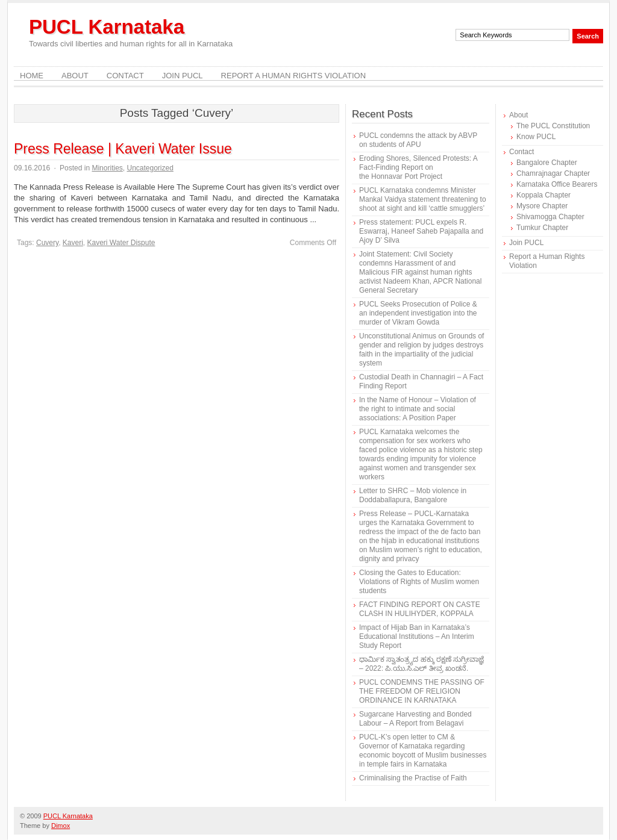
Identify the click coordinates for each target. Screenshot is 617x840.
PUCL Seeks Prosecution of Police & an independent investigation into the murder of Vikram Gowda (418, 313)
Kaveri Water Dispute (121, 243)
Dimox (61, 826)
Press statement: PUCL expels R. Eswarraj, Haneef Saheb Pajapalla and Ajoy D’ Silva (421, 231)
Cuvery (47, 243)
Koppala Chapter (543, 195)
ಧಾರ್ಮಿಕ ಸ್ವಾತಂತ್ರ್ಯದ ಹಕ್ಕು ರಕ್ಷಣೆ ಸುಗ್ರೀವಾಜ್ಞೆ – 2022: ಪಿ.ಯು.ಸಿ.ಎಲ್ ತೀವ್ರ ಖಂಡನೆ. (421, 664)
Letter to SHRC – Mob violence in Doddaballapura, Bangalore (413, 495)
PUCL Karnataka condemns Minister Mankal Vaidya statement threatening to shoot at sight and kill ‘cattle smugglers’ (423, 199)
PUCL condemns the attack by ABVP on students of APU (418, 140)
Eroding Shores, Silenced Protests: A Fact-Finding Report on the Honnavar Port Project (418, 167)
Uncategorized (150, 168)
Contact (125, 76)
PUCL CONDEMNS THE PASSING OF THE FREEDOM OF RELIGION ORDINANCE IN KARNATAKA (422, 691)
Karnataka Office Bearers (557, 184)
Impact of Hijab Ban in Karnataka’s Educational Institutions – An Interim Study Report (417, 636)
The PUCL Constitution (553, 126)
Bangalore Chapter (547, 163)
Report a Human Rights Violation (294, 76)
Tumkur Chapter (542, 228)
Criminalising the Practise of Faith (413, 778)
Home (32, 76)
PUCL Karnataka (107, 27)
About (75, 76)
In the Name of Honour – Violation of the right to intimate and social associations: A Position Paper (418, 409)
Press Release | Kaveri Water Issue (123, 149)
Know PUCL (536, 137)
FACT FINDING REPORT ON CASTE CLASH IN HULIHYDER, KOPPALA (420, 609)
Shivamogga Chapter (550, 217)
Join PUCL (183, 76)
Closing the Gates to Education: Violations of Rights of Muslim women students (419, 582)
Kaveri (73, 243)
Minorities (107, 168)
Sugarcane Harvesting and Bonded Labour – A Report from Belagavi (415, 719)
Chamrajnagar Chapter (553, 173)
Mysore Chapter (542, 206)
